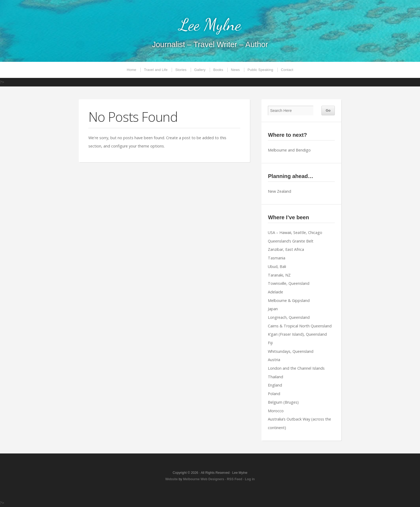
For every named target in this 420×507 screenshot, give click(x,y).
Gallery (200, 70)
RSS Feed (235, 479)
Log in (250, 479)
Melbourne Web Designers (203, 479)
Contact (287, 70)
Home (131, 70)
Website (172, 479)
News (235, 70)
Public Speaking (260, 70)
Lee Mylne (210, 25)
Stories (181, 70)
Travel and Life (156, 70)
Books (218, 70)
